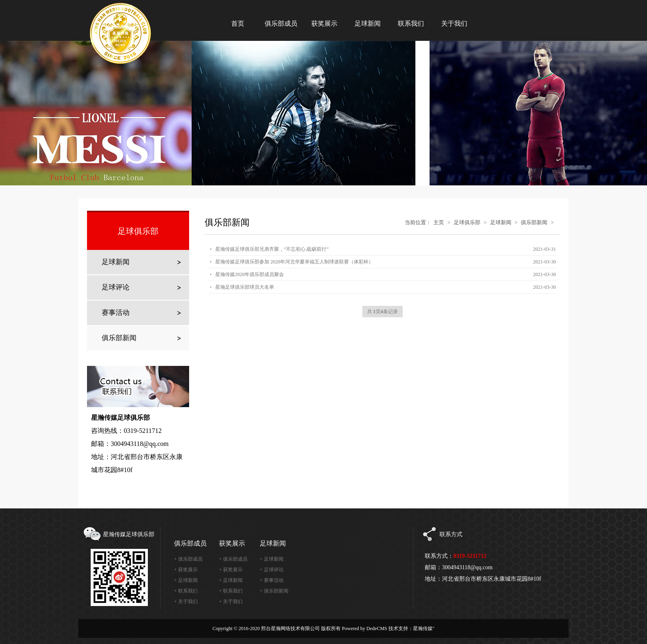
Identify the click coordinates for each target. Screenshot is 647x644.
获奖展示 (232, 543)
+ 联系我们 (186, 591)
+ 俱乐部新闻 (274, 591)
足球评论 (116, 287)
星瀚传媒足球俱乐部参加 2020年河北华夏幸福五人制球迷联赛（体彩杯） (294, 262)
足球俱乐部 (467, 222)
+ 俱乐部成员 (188, 559)
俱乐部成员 (190, 543)
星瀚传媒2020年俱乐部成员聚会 (250, 274)
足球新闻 (116, 262)
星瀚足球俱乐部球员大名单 (245, 287)
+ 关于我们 (186, 602)
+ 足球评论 (272, 570)
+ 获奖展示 (186, 570)
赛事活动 (116, 313)
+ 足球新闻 (186, 580)
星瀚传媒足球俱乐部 (125, 20)
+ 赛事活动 (272, 580)
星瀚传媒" (424, 628)
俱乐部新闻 (119, 338)
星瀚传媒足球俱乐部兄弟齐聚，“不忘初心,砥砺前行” (272, 249)
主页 (439, 222)
